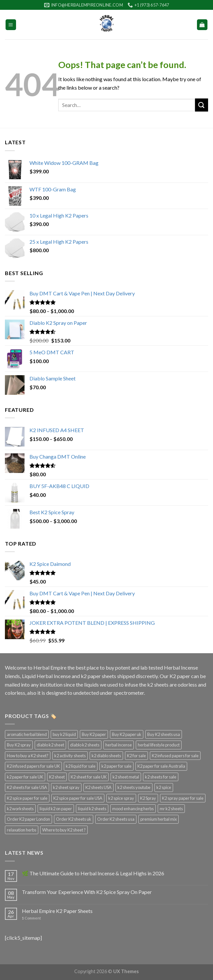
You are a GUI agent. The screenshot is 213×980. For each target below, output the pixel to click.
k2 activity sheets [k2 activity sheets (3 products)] (70, 756)
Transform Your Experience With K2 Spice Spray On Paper (87, 892)
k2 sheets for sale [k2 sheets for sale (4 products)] (161, 777)
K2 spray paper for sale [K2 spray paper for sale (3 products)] (183, 798)
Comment (31, 918)
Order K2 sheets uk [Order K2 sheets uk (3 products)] (74, 819)
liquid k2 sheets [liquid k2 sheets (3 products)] (92, 809)
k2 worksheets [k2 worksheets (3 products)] (20, 809)
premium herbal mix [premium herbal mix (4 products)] (159, 819)
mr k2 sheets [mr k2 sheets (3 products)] (171, 809)
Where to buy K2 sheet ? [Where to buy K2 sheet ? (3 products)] (64, 830)
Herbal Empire (50, 667)
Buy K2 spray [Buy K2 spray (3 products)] (19, 745)
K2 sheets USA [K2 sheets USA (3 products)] (98, 787)
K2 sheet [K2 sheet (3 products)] (57, 777)
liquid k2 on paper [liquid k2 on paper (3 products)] (56, 809)
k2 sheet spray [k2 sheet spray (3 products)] (66, 787)
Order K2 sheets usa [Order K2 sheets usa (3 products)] (116, 819)
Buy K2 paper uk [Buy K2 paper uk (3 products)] (127, 734)
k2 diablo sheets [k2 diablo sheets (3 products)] (106, 756)
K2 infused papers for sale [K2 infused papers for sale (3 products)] (175, 756)
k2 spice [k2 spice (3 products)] (164, 787)
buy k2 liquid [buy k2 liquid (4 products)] (64, 734)
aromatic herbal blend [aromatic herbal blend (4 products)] (27, 734)
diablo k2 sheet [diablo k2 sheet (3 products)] (50, 745)
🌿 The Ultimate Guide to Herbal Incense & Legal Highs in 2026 (93, 873)
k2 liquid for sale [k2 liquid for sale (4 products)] (81, 766)
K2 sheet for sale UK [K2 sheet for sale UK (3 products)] (89, 777)
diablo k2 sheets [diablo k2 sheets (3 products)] (85, 745)
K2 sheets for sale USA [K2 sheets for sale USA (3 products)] (27, 787)
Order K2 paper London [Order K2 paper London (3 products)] (28, 819)
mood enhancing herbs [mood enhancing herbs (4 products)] (133, 809)
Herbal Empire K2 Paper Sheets (57, 911)
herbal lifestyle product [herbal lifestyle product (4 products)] (159, 745)
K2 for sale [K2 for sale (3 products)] (136, 756)
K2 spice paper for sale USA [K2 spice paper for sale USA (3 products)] (78, 798)
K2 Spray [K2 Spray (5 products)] (148, 798)
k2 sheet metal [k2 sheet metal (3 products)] (126, 777)
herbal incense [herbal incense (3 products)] (119, 745)
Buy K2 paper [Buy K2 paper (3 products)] (94, 734)
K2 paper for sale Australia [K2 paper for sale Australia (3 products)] (161, 766)
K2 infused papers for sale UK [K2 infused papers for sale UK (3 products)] (33, 766)
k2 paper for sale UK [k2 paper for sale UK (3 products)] (25, 777)
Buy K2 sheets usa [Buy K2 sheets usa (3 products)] (164, 734)
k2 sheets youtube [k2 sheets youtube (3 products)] (134, 787)
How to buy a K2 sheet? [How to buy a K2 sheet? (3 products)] (28, 756)
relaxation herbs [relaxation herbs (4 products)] (22, 830)
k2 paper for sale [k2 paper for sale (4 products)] (116, 766)
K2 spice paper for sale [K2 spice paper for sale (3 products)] (27, 798)
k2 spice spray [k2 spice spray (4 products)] (121, 798)
